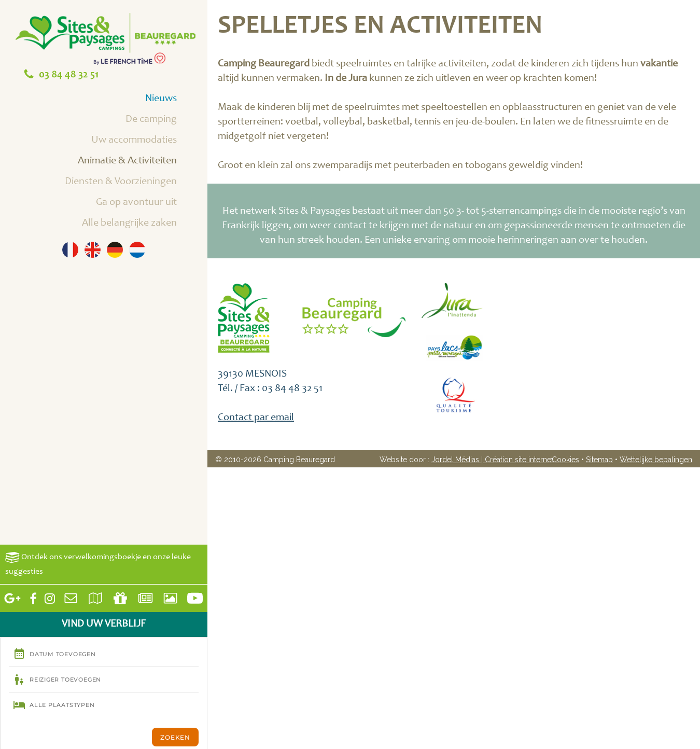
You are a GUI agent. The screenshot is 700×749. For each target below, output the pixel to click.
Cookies (565, 460)
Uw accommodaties (146, 141)
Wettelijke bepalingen (656, 460)
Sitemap (599, 460)
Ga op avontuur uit (148, 203)
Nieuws (173, 100)
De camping (163, 120)
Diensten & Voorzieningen (132, 183)
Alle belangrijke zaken (141, 224)
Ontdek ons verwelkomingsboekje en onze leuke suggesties (98, 564)
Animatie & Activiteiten (139, 162)
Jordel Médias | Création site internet (492, 460)
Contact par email (256, 418)
